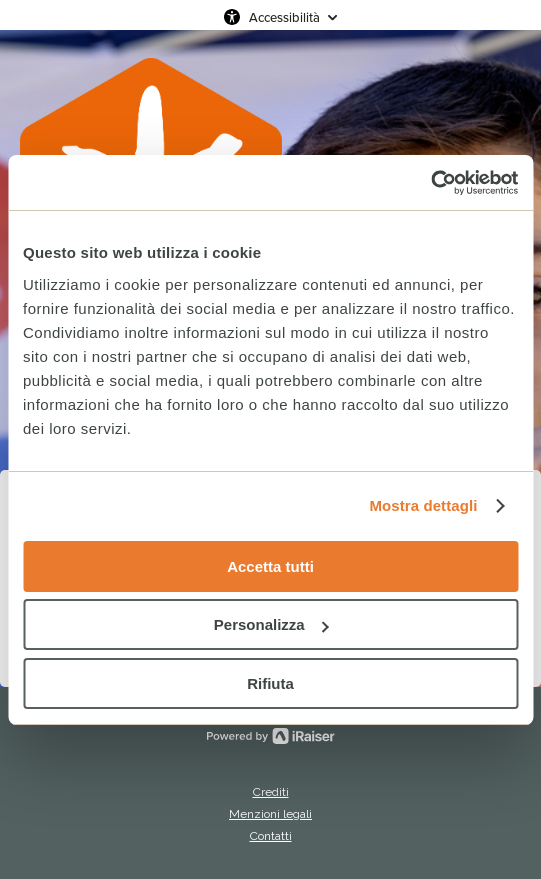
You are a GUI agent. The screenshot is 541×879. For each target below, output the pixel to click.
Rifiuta (270, 683)
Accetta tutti (270, 566)
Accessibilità (284, 17)
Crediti (271, 792)
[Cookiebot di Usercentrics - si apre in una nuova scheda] (430, 183)
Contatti (271, 836)
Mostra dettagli (423, 505)
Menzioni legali (270, 814)
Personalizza (271, 624)
